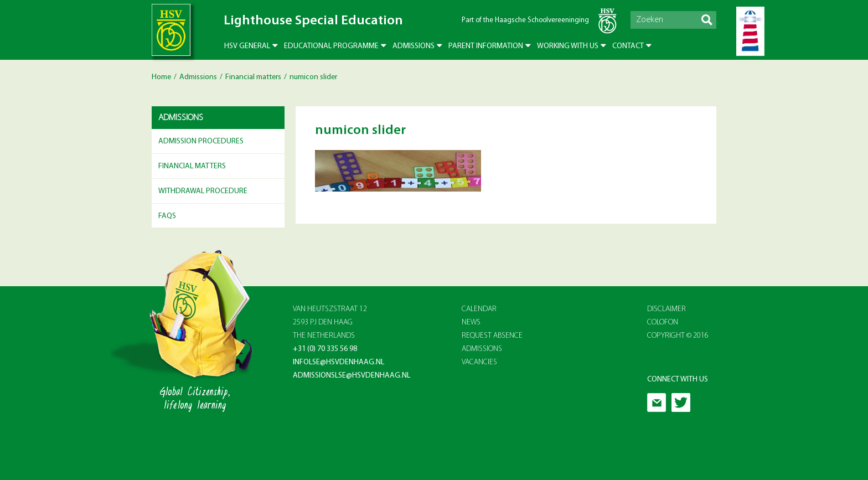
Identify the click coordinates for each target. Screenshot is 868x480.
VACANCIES (479, 362)
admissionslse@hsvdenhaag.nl (352, 376)
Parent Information (486, 46)
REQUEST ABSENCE (492, 336)
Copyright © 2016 (678, 336)
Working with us (568, 46)
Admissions (414, 46)
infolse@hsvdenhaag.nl (339, 362)
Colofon (663, 322)
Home (161, 77)
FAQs (167, 216)
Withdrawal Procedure (203, 191)
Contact (628, 46)
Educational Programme (331, 46)
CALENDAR (479, 309)
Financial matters (253, 77)
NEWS (471, 322)
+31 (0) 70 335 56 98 (325, 349)
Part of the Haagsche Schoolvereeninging (525, 20)
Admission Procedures (201, 141)
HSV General (247, 46)
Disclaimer (666, 309)
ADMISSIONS (482, 349)
